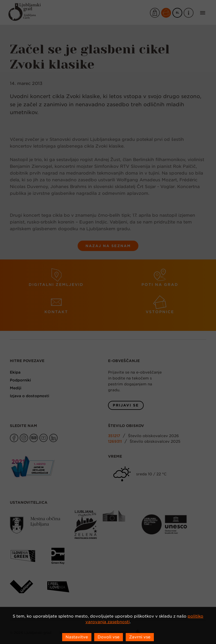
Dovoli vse (109, 637)
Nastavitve (77, 637)
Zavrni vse (140, 637)
